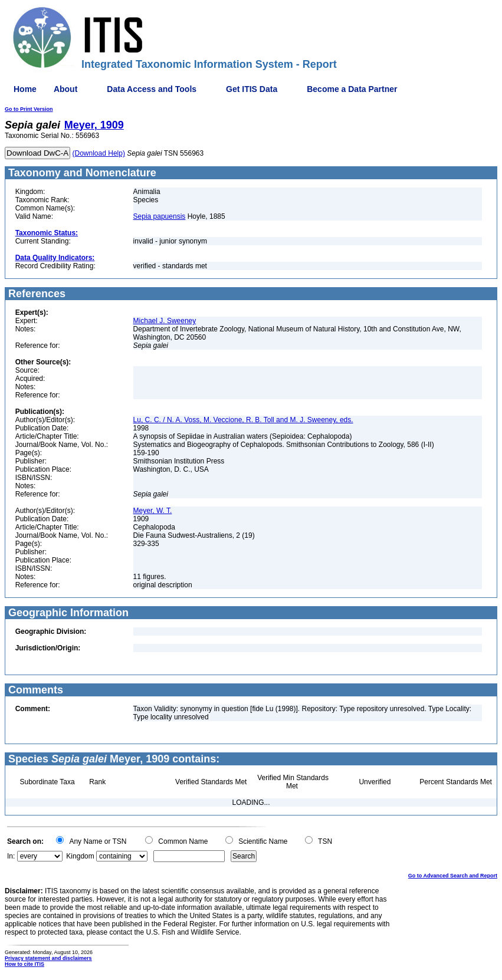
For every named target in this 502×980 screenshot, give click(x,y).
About (65, 89)
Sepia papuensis (160, 216)
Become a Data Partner (352, 89)
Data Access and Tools (152, 89)
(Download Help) (99, 153)
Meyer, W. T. (153, 511)
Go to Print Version (29, 109)
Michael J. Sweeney (165, 321)
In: (11, 856)
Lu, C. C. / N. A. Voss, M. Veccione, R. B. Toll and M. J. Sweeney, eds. (243, 420)
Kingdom (80, 856)
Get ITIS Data (252, 89)
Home (25, 89)
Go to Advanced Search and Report (453, 876)
